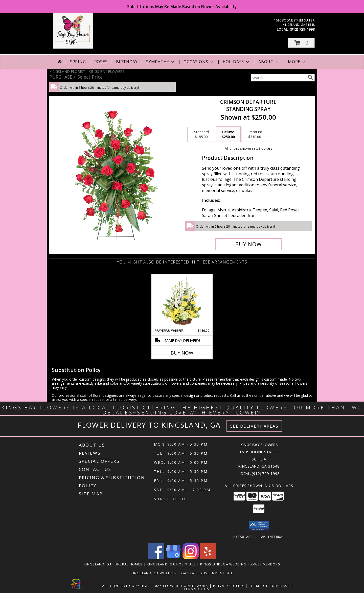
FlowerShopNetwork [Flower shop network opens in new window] (186, 585)
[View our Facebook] (156, 558)
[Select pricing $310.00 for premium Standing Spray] (255, 135)
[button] (301, 43)
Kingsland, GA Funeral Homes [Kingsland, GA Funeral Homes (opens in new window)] (113, 564)
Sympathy (161, 62)
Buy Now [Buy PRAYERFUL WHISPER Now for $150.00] (182, 353)
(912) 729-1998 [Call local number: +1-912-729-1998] (302, 29)
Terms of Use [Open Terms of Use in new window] (198, 589)
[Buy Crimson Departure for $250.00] (248, 244)
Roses (101, 62)
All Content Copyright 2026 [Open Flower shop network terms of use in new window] (132, 585)
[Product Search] (278, 78)
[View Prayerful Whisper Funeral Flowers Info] (182, 302)
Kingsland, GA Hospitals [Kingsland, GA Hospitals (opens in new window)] (171, 564)
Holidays (236, 62)
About (269, 62)
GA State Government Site (207, 573)
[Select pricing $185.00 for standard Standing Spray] (201, 135)
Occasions (199, 62)
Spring (78, 62)
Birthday (127, 62)
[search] (310, 77)
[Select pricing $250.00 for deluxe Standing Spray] (228, 135)
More (297, 62)
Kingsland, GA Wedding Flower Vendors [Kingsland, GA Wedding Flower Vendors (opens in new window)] (240, 564)
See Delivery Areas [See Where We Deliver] (254, 426)
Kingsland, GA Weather (154, 573)
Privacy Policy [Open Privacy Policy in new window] (229, 585)
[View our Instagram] (191, 558)
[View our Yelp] (208, 558)
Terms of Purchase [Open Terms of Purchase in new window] (269, 585)
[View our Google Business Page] (173, 558)
